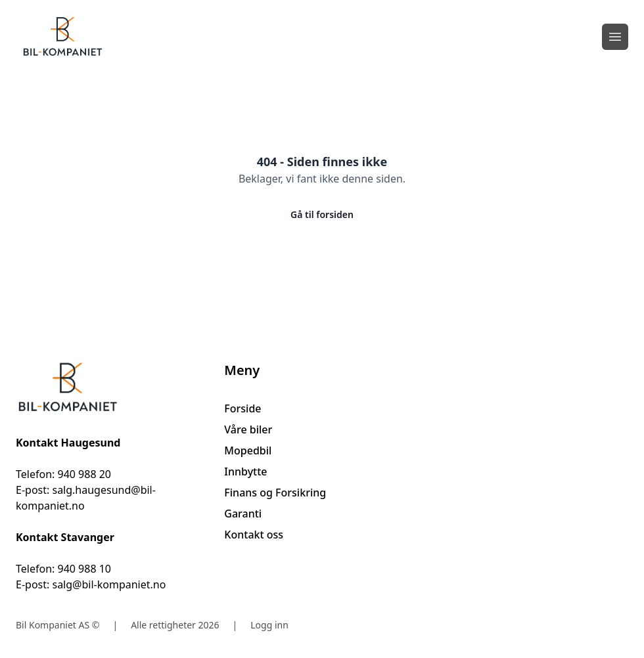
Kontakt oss (254, 535)
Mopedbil (248, 450)
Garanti (243, 514)
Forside (242, 408)
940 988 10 (84, 569)
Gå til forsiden (322, 214)
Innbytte (245, 472)
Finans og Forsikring (275, 493)
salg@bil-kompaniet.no (109, 584)
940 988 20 (84, 474)
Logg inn (269, 625)
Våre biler (248, 429)
